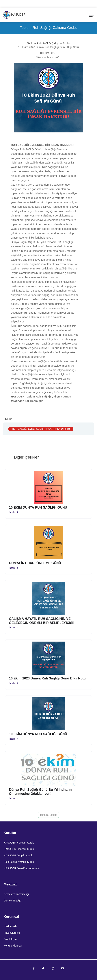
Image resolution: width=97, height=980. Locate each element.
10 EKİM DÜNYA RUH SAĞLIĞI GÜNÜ (38, 507)
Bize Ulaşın (10, 939)
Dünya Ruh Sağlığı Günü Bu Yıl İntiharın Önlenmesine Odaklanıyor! (40, 792)
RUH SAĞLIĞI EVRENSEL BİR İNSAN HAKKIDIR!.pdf (41, 429)
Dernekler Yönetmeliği (16, 894)
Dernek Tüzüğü (12, 901)
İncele (14, 512)
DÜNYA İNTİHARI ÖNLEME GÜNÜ (35, 563)
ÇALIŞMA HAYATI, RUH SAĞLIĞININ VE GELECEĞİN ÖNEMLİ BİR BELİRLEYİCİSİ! (42, 621)
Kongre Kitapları (13, 946)
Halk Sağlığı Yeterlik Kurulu (19, 862)
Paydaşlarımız (12, 933)
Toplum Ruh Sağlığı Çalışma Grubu (48, 43)
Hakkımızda (10, 926)
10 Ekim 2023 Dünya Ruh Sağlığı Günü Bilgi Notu (47, 678)
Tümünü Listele (48, 815)
